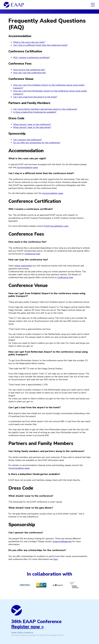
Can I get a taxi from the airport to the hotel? (35, 97)
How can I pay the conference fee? (30, 73)
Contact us (29, 633)
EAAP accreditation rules (56, 226)
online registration (23, 266)
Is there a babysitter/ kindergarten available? (35, 112)
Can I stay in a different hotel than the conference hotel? (40, 45)
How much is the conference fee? (29, 70)
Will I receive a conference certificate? (31, 58)
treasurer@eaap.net (62, 541)
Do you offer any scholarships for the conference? (37, 143)
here (56, 559)
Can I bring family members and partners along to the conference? (45, 109)
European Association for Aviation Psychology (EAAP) (41, 635)
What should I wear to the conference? (32, 124)
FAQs (20, 633)
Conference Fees (32, 254)
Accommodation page (27, 167)
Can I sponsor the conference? (28, 140)
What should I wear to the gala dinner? (32, 127)
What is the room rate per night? (29, 42)
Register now (26, 627)
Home (14, 633)
